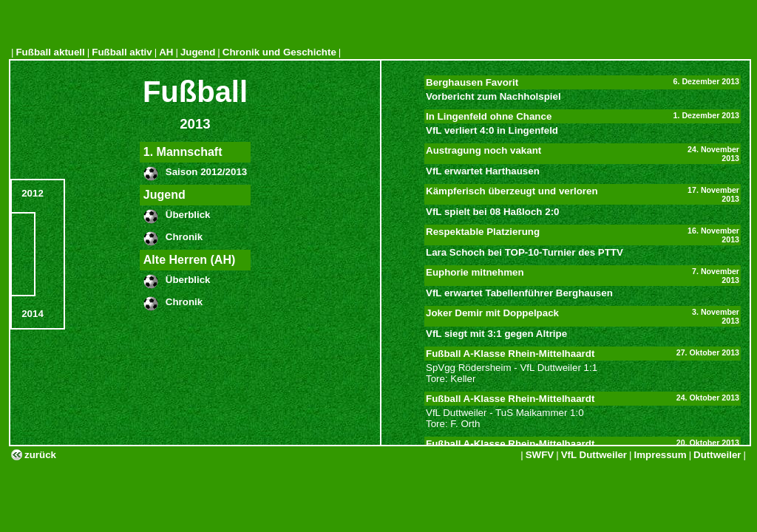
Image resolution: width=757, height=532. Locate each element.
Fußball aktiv (122, 52)
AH (166, 52)
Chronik (184, 237)
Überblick (188, 215)
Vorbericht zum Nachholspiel (493, 96)
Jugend (198, 52)
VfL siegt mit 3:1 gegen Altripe (496, 334)
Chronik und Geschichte (279, 52)
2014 (33, 314)
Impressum (661, 455)
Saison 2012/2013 (206, 172)
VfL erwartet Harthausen (483, 171)
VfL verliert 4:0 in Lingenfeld (492, 130)
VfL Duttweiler (594, 455)
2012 (33, 193)
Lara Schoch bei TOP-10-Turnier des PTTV (525, 252)
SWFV (540, 455)
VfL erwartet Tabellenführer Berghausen (519, 293)
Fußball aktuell (50, 52)
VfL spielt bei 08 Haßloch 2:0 (492, 212)
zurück (40, 455)
